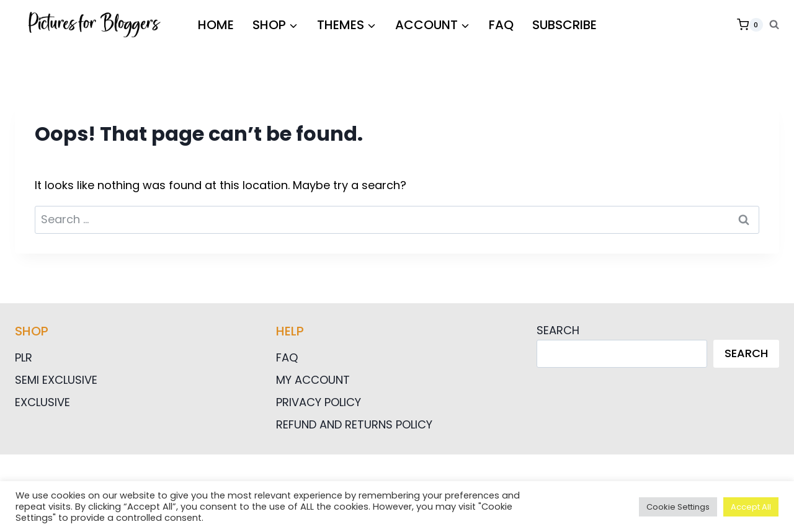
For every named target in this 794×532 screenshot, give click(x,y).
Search (558, 330)
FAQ (501, 25)
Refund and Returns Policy (354, 424)
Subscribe (564, 25)
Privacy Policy (319, 402)
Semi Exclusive (56, 380)
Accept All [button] (751, 507)
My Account (313, 380)
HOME (216, 25)
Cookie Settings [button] (678, 507)
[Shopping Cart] (750, 25)
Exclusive (42, 402)
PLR (24, 357)
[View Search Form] (774, 25)
